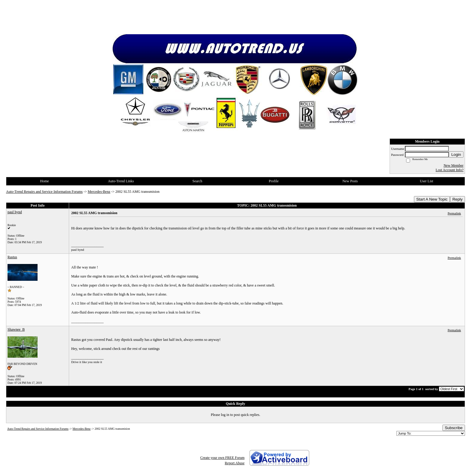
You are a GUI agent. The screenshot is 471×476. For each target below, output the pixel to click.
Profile (274, 181)
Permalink (454, 213)
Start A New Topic (432, 199)
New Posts (350, 181)
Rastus (12, 257)
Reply (457, 199)
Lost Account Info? (450, 170)
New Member (454, 165)
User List (427, 181)
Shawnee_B (16, 329)
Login (456, 155)
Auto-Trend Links (121, 181)
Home (45, 181)
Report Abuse (235, 463)
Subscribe (454, 428)
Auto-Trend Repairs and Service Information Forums (44, 192)
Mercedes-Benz (99, 192)
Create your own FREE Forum (222, 458)
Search (197, 181)
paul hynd (15, 212)
